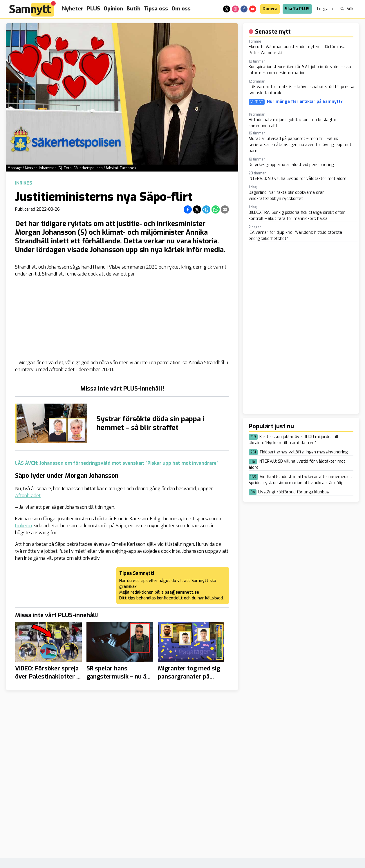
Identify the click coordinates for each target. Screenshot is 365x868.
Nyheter (73, 9)
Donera (270, 9)
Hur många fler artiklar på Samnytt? (305, 102)
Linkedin (24, 526)
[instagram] (235, 9)
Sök (347, 9)
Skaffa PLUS (297, 9)
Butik (133, 9)
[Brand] (32, 9)
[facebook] (244, 9)
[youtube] (253, 9)
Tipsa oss (156, 9)
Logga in (325, 9)
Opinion (113, 9)
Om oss (181, 9)
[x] (227, 9)
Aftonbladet (28, 496)
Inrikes (24, 183)
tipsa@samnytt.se (180, 592)
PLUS (93, 9)
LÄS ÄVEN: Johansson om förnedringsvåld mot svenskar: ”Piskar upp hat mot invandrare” (117, 463)
